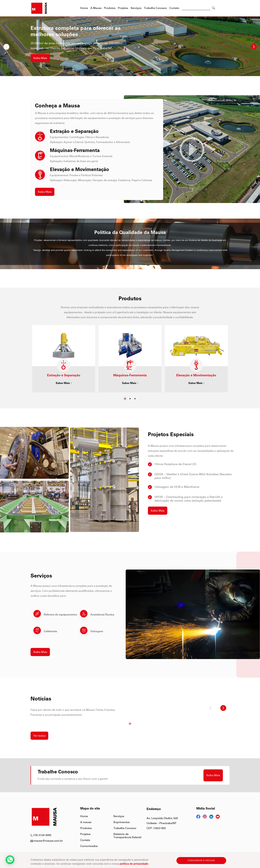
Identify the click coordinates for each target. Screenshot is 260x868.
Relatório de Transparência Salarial (127, 836)
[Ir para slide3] (135, 399)
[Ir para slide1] (125, 399)
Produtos (110, 8)
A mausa (86, 822)
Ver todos (39, 736)
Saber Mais (64, 383)
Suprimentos (122, 822)
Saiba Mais (40, 58)
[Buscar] (196, 9)
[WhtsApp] (10, 860)
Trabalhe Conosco (155, 8)
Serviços (136, 8)
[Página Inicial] (39, 8)
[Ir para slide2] (130, 399)
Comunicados (89, 846)
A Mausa (96, 8)
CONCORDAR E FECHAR (201, 861)
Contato (174, 8)
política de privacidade (134, 864)
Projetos (123, 8)
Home (84, 816)
